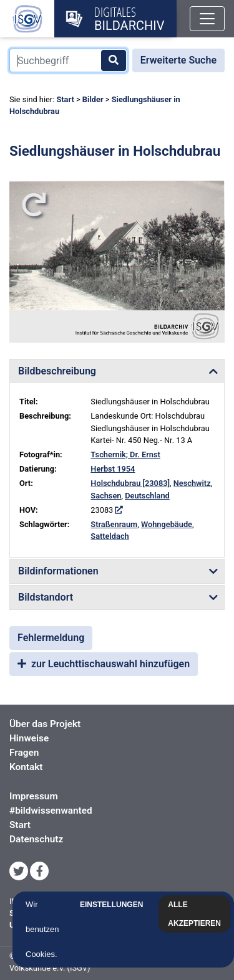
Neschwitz (192, 483)
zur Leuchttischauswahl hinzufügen (104, 664)
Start (65, 99)
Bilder (93, 99)
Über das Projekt (45, 724)
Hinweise (29, 738)
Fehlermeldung (51, 638)
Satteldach (110, 536)
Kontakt (26, 767)
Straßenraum (114, 524)
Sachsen (106, 496)
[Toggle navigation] (207, 19)
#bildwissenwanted (51, 811)
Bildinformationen (58, 571)
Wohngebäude (167, 524)
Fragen (24, 753)
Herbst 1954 (113, 469)
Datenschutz (36, 839)
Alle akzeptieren (194, 914)
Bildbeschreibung (57, 371)
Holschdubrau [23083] (130, 483)
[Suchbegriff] (68, 60)
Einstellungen (111, 905)
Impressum (34, 796)
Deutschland (147, 496)
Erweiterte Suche (178, 60)
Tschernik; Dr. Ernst (125, 454)
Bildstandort (46, 597)
